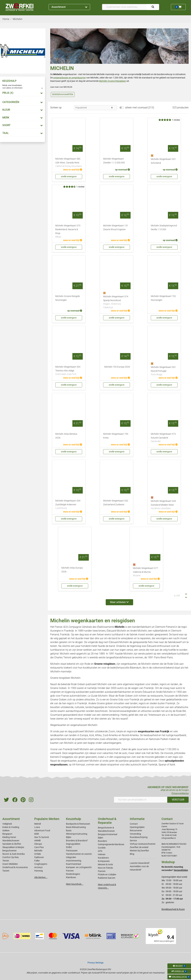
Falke (37, 861)
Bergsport (7, 834)
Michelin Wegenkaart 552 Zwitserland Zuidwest (116, 503)
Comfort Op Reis (11, 857)
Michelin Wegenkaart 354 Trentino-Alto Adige (69, 371)
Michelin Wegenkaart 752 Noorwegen (163, 298)
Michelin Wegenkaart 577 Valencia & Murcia (146, 572)
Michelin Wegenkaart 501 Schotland (163, 161)
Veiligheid (7, 824)
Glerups (38, 844)
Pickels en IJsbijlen (107, 874)
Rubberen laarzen (107, 878)
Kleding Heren (9, 837)
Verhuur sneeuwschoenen (143, 844)
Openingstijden (137, 827)
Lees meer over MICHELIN (61, 87)
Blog (132, 854)
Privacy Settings (95, 963)
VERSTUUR (178, 800)
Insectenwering (74, 861)
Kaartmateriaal (73, 864)
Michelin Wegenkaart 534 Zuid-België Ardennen (69, 505)
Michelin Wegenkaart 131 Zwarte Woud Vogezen (116, 228)
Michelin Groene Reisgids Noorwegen (68, 298)
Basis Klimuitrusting (76, 827)
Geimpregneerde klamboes (111, 844)
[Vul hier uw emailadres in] (141, 800)
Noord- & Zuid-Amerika (14, 854)
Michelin (38, 851)
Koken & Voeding (11, 827)
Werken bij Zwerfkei (139, 851)
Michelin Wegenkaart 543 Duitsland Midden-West (164, 505)
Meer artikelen (119, 602)
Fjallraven (39, 857)
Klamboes (71, 877)
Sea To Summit (42, 837)
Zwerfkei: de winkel (139, 847)
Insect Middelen (10, 864)
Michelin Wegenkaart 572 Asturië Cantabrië (164, 438)
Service (133, 841)
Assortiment (69, 7)
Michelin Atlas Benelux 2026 (66, 436)
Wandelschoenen (11, 841)
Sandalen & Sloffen (12, 844)
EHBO (69, 847)
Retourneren (136, 830)
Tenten (6, 861)
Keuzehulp (73, 819)
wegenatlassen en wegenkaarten (70, 78)
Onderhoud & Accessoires (15, 867)
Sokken (6, 830)
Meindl (38, 824)
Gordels (102, 848)
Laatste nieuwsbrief (140, 863)
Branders (102, 841)
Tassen (6, 871)
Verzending (135, 834)
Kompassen (104, 861)
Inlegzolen (71, 857)
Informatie (137, 819)
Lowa (37, 827)
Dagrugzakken (73, 844)
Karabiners (103, 858)
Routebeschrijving (139, 837)
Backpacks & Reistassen (78, 824)
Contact (134, 824)
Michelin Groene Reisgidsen (112, 81)
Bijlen (69, 837)
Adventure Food (42, 830)
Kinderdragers (73, 874)
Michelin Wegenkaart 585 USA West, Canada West (69, 163)
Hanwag (39, 871)
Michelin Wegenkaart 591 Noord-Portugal (164, 371)
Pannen (102, 871)
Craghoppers (41, 864)
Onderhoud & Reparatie (107, 821)
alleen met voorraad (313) (140, 108)
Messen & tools (105, 864)
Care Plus (39, 847)
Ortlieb (38, 854)
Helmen (102, 854)
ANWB (37, 841)
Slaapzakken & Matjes (13, 847)
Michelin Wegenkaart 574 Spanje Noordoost (117, 302)
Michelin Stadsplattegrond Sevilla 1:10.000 (164, 228)
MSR (37, 834)
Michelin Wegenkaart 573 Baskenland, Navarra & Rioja (69, 231)
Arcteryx (38, 867)
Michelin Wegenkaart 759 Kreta (116, 436)
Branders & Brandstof (77, 841)
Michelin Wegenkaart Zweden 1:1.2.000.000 (114, 161)
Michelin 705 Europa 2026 (117, 367)
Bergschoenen (9, 851)
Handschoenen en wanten (79, 854)
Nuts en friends (105, 868)
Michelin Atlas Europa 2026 (72, 570)
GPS (100, 851)
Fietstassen (72, 851)
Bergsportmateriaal (108, 834)
